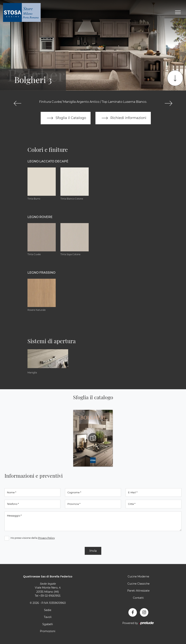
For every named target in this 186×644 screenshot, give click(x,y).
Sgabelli (48, 624)
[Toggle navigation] (178, 12)
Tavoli (48, 617)
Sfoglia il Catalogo (66, 118)
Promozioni (48, 631)
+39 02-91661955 (50, 596)
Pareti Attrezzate (138, 591)
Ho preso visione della (33, 538)
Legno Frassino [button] (41, 273)
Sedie (48, 610)
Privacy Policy (46, 538)
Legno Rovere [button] (40, 217)
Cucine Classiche (138, 584)
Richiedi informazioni (123, 118)
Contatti (138, 598)
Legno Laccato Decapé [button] (48, 161)
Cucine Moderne (138, 576)
